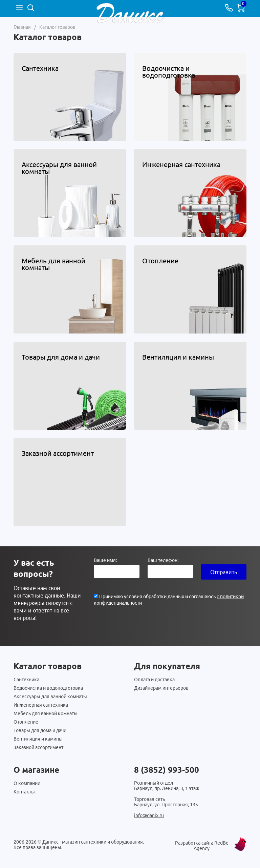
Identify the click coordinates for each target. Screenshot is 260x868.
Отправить (224, 572)
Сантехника (26, 680)
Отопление (26, 722)
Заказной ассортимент (38, 747)
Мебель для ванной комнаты (46, 713)
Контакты (24, 792)
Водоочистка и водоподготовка (48, 688)
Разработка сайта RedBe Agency (202, 846)
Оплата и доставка (154, 680)
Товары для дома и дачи (40, 730)
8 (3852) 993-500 (167, 770)
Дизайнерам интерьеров (161, 688)
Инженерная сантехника (41, 705)
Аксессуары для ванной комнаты (50, 697)
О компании (27, 783)
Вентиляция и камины (38, 739)
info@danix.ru (149, 815)
